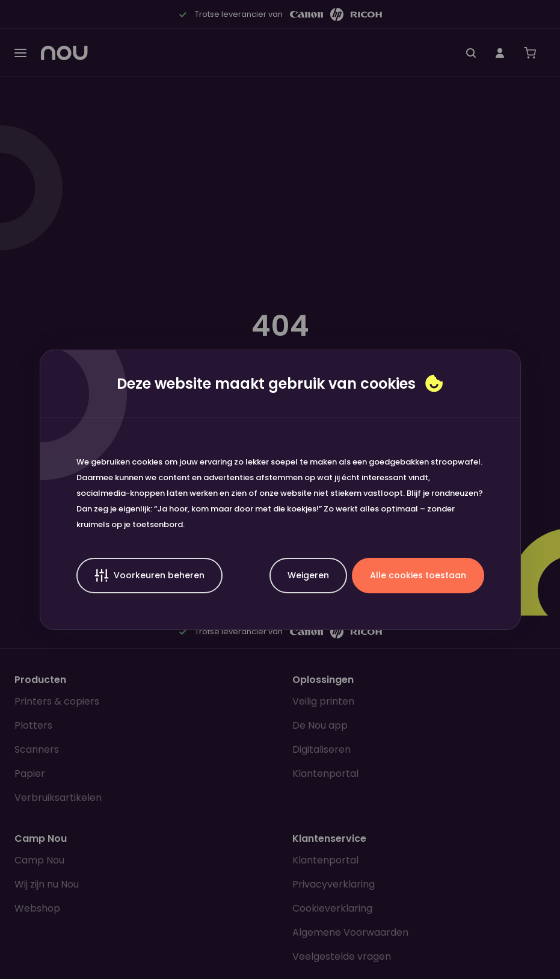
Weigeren (308, 575)
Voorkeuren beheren (149, 576)
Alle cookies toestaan (418, 575)
